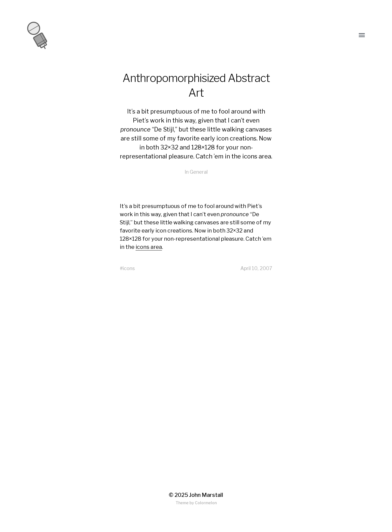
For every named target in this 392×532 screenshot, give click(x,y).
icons (129, 268)
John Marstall (206, 495)
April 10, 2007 (256, 268)
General (199, 172)
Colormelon (206, 503)
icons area (257, 156)
